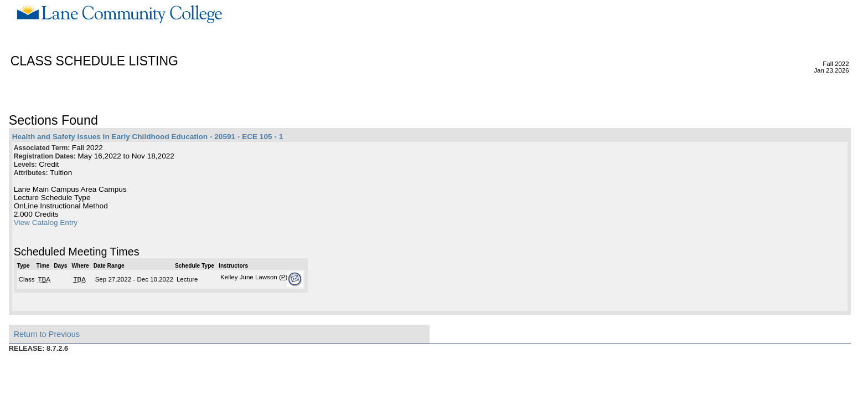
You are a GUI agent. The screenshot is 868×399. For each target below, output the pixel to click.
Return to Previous (47, 334)
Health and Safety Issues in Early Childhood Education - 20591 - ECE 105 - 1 (148, 137)
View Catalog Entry (46, 222)
